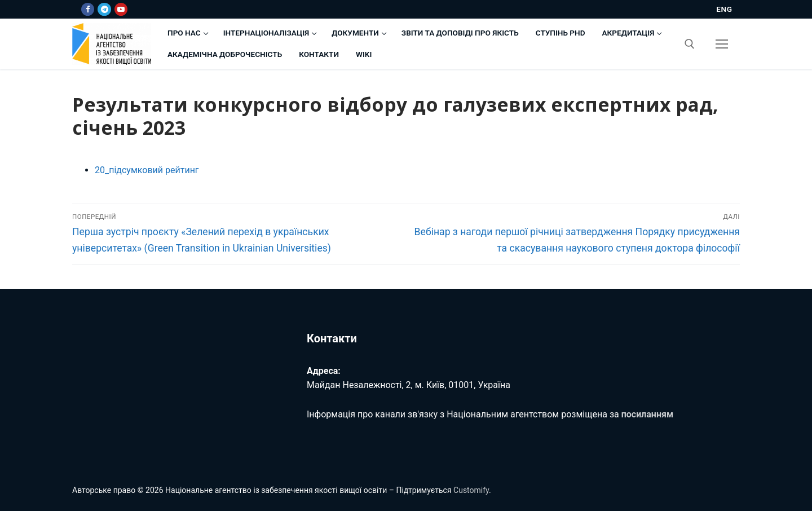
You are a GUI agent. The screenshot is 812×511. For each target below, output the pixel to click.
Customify (471, 490)
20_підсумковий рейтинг (147, 170)
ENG (724, 9)
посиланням (647, 414)
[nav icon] (722, 44)
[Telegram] (104, 9)
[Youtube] (121, 9)
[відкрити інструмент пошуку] (690, 44)
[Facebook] (88, 9)
